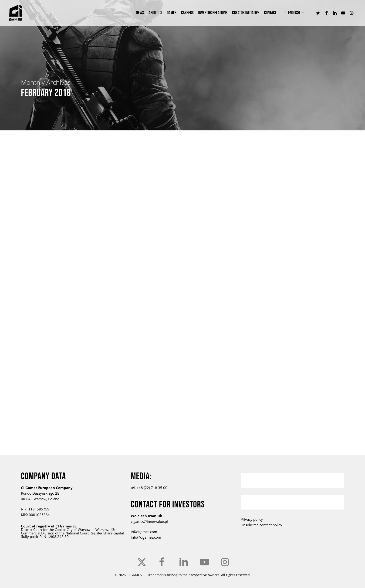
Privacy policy (252, 519)
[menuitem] (296, 13)
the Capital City (61, 530)
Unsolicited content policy (261, 525)
